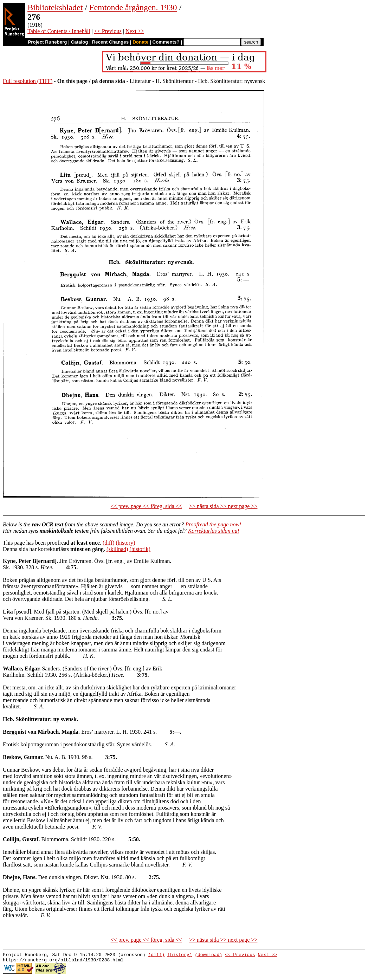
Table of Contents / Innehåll (59, 31)
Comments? (166, 42)
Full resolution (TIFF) (28, 81)
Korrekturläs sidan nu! (214, 531)
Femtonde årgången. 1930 (133, 7)
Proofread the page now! (213, 524)
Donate (140, 42)
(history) (125, 543)
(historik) (140, 549)
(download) (208, 955)
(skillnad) (117, 549)
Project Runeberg (47, 42)
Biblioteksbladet (55, 7)
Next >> (135, 31)
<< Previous (108, 31)
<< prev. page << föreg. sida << (146, 506)
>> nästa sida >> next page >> (223, 506)
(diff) (108, 543)
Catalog (80, 42)
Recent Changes (110, 42)
